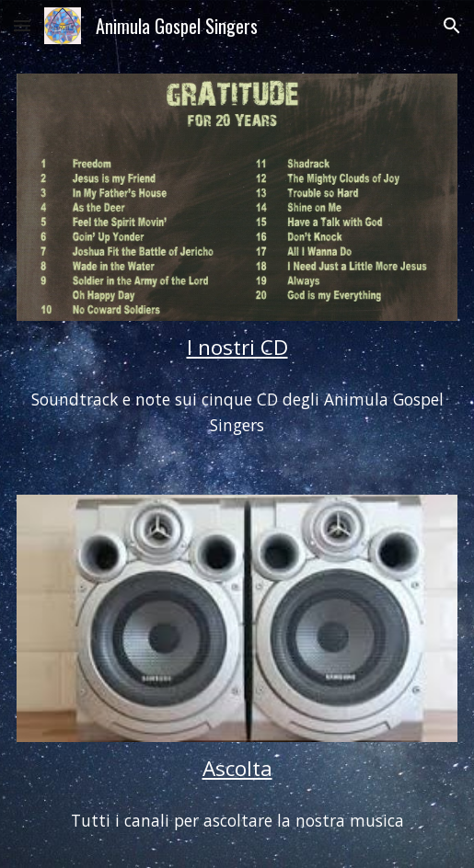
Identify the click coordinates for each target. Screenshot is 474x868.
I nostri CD (237, 347)
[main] (237, 347)
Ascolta (237, 768)
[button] (22, 25)
